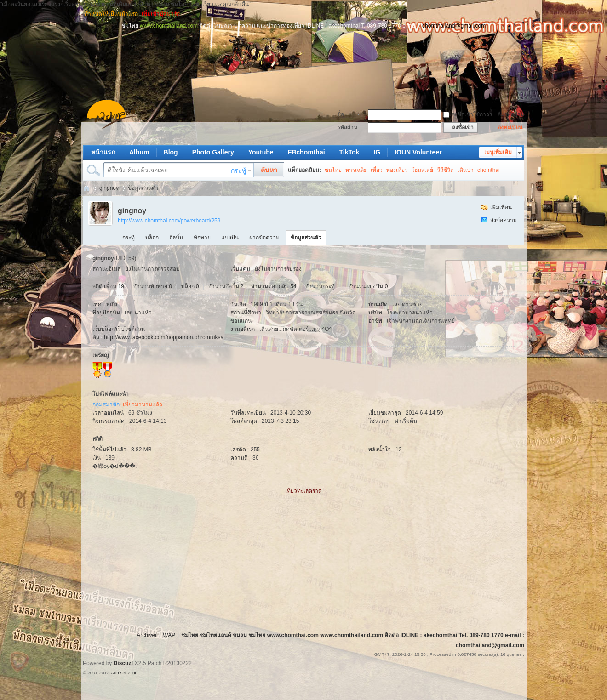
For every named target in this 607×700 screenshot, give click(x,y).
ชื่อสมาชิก (346, 115)
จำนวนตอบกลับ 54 (274, 286)
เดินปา (466, 170)
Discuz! (123, 663)
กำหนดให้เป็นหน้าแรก (111, 14)
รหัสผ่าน (347, 127)
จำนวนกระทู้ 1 (322, 286)
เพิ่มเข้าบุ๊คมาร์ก (161, 14)
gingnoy (109, 188)
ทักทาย (202, 238)
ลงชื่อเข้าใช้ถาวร (468, 114)
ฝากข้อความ (264, 238)
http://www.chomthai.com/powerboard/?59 (169, 221)
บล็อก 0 (190, 286)
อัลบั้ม (176, 238)
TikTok (349, 152)
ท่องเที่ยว (397, 170)
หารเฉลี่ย (356, 170)
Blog (171, 152)
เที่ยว (377, 170)
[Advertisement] (303, 51)
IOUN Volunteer (418, 152)
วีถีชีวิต (445, 170)
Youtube (261, 152)
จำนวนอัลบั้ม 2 (226, 286)
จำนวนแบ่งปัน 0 (368, 286)
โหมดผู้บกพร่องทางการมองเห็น (520, 14)
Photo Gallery (213, 152)
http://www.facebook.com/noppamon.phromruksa (164, 337)
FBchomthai (306, 152)
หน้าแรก (103, 152)
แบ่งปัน (230, 238)
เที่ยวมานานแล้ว (143, 404)
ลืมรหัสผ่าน (511, 114)
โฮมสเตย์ (422, 170)
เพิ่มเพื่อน (501, 207)
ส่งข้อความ (504, 220)
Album (139, 152)
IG (377, 152)
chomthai (489, 170)
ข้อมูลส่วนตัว (306, 238)
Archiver (147, 635)
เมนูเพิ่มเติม (498, 152)
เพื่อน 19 (114, 286)
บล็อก (152, 238)
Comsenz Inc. (124, 673)
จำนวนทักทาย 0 (153, 286)
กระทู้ (238, 171)
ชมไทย (333, 170)
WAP (169, 635)
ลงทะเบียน (510, 127)
